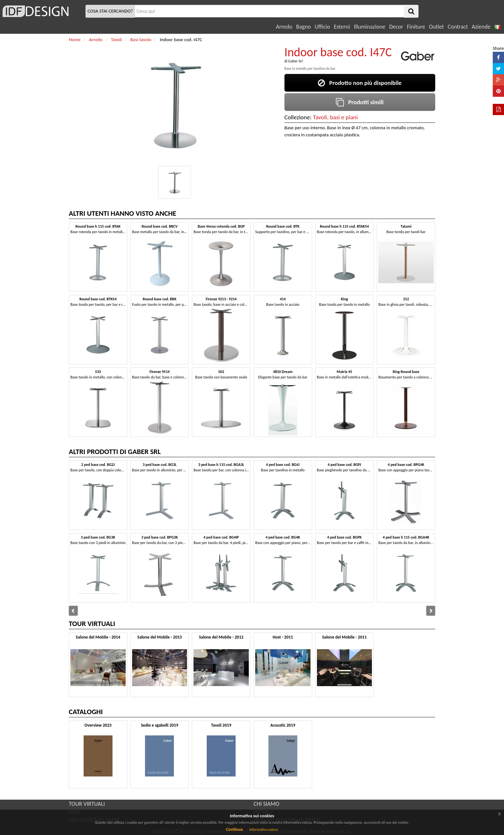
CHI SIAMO (266, 804)
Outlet (436, 27)
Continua (234, 829)
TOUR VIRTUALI (87, 804)
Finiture (416, 27)
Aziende (481, 27)
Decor (396, 27)
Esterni (342, 27)
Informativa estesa (264, 830)
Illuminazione (370, 27)
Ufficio (322, 27)
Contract (458, 27)
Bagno (303, 27)
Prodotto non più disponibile (360, 83)
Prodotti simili (360, 102)
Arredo (284, 27)
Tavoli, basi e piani (335, 117)
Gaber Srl (296, 61)
